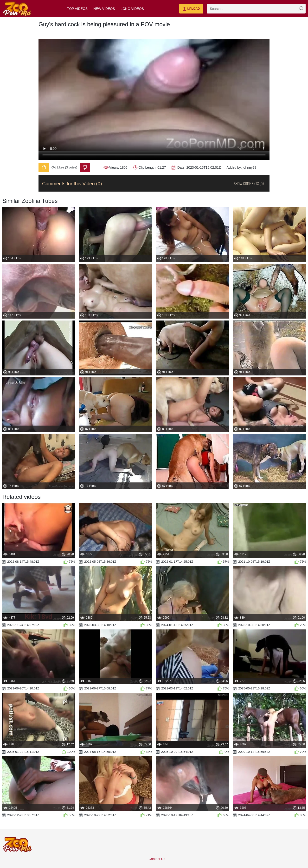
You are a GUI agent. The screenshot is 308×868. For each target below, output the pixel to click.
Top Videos (77, 9)
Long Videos (132, 9)
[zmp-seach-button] (301, 9)
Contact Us (157, 859)
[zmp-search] (256, 9)
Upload (191, 9)
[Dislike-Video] (85, 167)
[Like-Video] (44, 167)
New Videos (104, 9)
